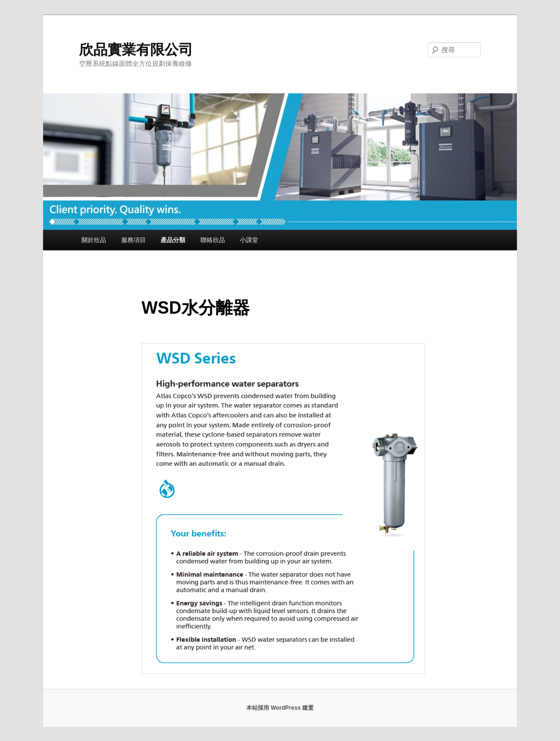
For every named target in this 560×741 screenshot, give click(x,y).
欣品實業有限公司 (136, 50)
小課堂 (249, 240)
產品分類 (173, 240)
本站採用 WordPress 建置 (280, 708)
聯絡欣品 (213, 240)
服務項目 (134, 240)
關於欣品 (94, 240)
